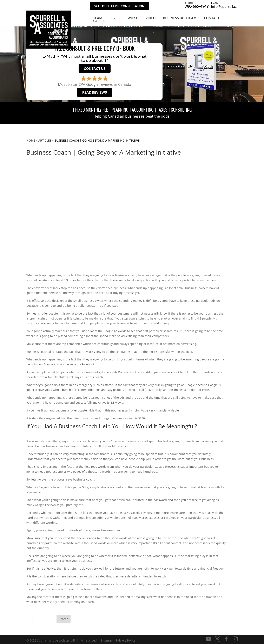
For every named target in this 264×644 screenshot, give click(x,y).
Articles (45, 138)
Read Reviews (95, 90)
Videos (152, 16)
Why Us (134, 16)
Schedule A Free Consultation (119, 6)
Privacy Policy (126, 638)
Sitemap (107, 638)
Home (31, 138)
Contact (212, 16)
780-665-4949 (197, 5)
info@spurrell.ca (224, 6)
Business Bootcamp (181, 16)
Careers (100, 19)
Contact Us (95, 66)
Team (98, 16)
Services (115, 16)
